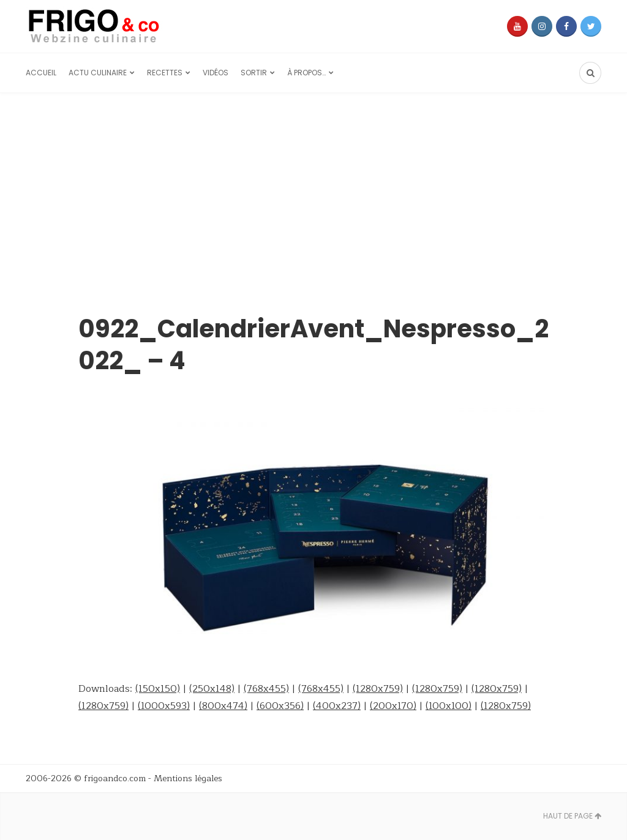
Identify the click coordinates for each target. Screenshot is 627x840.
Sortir (254, 73)
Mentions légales (188, 778)
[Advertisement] (313, 185)
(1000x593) (164, 706)
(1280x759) (378, 689)
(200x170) (393, 706)
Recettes (165, 73)
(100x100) (449, 706)
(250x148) (212, 689)
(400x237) (337, 706)
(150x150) (158, 689)
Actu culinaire (98, 73)
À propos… (306, 73)
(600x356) (280, 706)
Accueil (41, 73)
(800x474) (223, 706)
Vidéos (216, 73)
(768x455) (266, 689)
